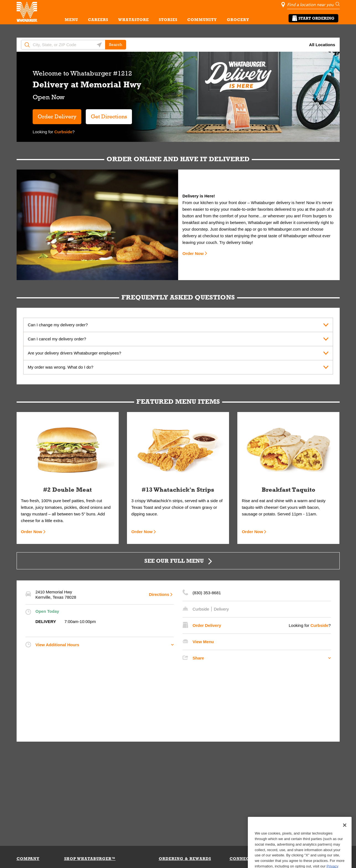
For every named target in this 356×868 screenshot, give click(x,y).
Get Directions (106, 114)
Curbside (63, 132)
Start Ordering (313, 18)
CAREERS (98, 20)
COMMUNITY (202, 20)
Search (116, 45)
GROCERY (238, 20)
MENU (71, 20)
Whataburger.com (285, 229)
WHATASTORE (133, 20)
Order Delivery (57, 116)
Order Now (193, 253)
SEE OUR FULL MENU (174, 561)
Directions (159, 594)
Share (198, 658)
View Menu (203, 642)
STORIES (168, 20)
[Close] (345, 837)
